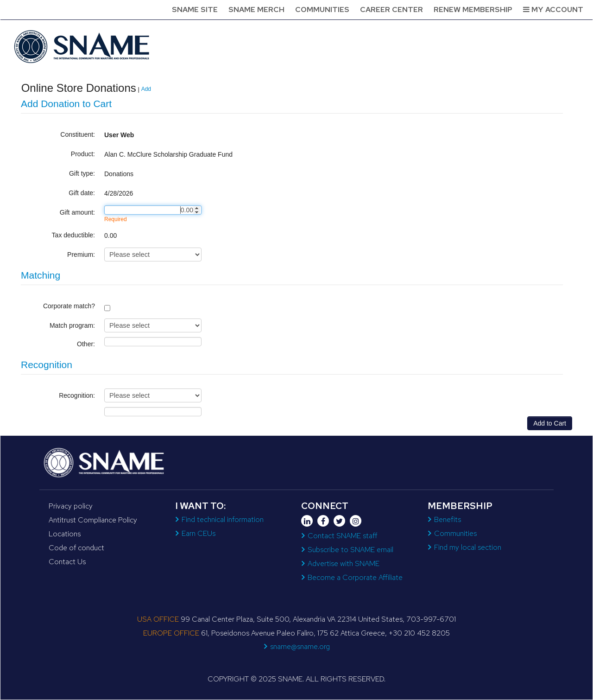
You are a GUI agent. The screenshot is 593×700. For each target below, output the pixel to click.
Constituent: (78, 134)
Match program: (72, 325)
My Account (553, 10)
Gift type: (82, 173)
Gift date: (82, 193)
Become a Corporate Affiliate (355, 577)
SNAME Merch (256, 10)
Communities (322, 10)
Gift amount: (77, 212)
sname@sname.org (300, 646)
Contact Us (67, 562)
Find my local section (468, 547)
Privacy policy (71, 506)
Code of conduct (76, 548)
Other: (86, 344)
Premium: (81, 255)
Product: (83, 154)
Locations (65, 534)
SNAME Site (195, 10)
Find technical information (223, 519)
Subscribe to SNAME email (350, 550)
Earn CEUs (199, 533)
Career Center (391, 10)
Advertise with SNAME (344, 563)
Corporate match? (69, 306)
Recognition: (77, 395)
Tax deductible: (73, 235)
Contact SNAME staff (342, 536)
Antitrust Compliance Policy (93, 520)
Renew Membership (473, 10)
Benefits (448, 519)
